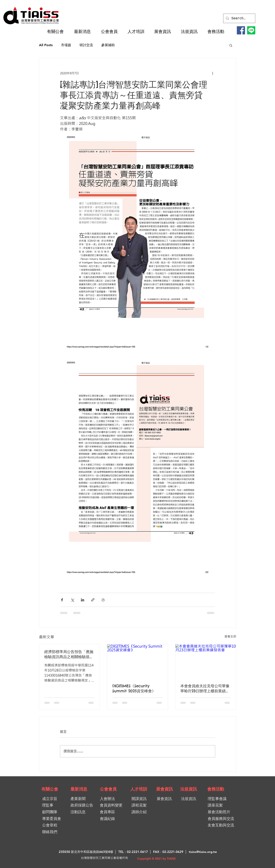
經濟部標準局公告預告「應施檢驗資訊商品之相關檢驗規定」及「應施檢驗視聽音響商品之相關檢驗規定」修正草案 (69, 654)
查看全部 (230, 636)
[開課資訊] (141, 799)
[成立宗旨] (50, 799)
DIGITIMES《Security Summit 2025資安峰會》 (134, 688)
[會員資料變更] (113, 805)
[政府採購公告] (83, 805)
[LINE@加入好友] (251, 30)
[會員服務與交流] (225, 819)
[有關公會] (50, 789)
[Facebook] (241, 30)
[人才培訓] (139, 789)
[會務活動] (216, 789)
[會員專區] (115, 812)
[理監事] (48, 805)
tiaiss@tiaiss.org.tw (203, 852)
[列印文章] (103, 600)
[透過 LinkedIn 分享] (83, 600)
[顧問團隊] (50, 812)
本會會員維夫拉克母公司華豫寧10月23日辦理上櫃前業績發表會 (205, 689)
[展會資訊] (164, 789)
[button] (57, 31)
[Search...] (239, 18)
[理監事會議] (223, 799)
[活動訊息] (82, 812)
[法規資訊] (189, 789)
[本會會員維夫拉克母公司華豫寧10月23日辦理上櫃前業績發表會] (206, 661)
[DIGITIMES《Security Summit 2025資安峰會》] (137, 661)
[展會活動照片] (223, 812)
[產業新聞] (82, 799)
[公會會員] (108, 789)
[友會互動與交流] (223, 825)
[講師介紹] (141, 812)
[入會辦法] (115, 799)
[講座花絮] (221, 805)
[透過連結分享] (93, 600)
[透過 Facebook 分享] (62, 600)
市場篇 (66, 45)
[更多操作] (213, 73)
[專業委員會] (52, 819)
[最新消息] (79, 789)
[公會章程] (50, 825)
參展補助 (108, 45)
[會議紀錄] (115, 819)
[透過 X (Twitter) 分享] (72, 600)
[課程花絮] (141, 805)
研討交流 (86, 45)
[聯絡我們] (50, 832)
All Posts (46, 45)
